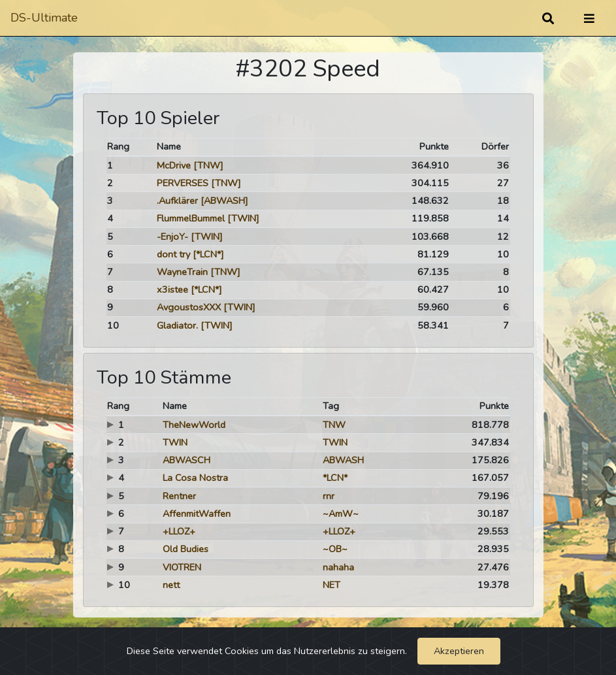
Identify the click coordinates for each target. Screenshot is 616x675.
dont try (173, 254)
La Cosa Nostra (195, 478)
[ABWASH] (224, 201)
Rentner (179, 496)
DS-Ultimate (44, 18)
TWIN (175, 442)
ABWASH (343, 460)
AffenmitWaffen (197, 514)
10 (113, 325)
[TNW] (208, 165)
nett (171, 585)
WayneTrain (182, 272)
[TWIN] (243, 218)
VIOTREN (182, 567)
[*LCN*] (208, 254)
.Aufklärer (177, 201)
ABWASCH (186, 460)
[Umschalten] (589, 18)
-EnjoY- (172, 237)
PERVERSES (183, 183)
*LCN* (335, 478)
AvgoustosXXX (189, 307)
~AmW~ (341, 514)
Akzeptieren (459, 651)
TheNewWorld (194, 425)
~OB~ (335, 549)
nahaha (338, 567)
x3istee (172, 289)
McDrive (174, 165)
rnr (329, 496)
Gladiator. (177, 325)
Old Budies (186, 549)
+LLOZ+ (179, 531)
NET (332, 585)
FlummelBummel (191, 218)
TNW (334, 425)
